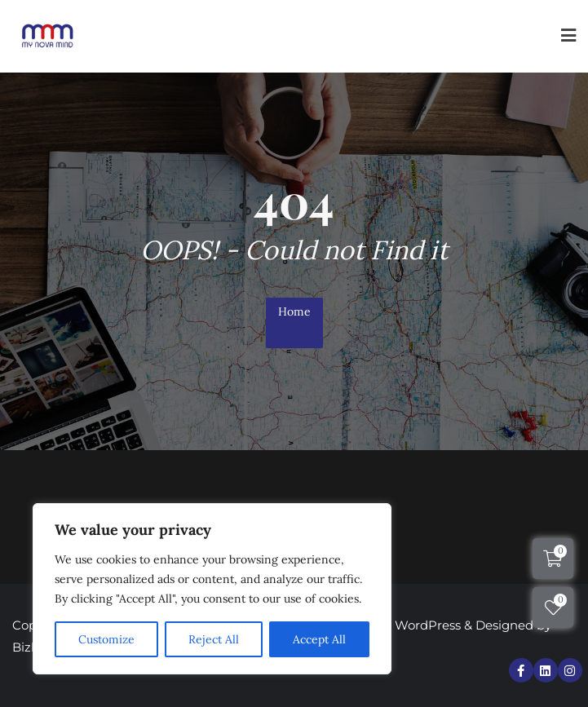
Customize (106, 639)
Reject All (214, 639)
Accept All (319, 639)
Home (294, 312)
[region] (212, 589)
